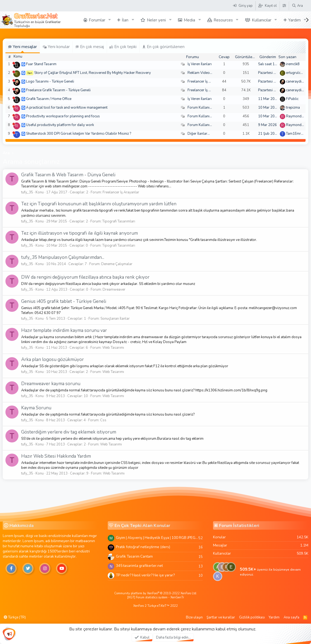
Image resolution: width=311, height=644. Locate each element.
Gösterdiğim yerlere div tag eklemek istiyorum (69, 432)
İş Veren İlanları (200, 64)
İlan (125, 20)
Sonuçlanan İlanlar (115, 319)
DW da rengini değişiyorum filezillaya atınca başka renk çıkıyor (85, 277)
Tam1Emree (295, 134)
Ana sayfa (291, 617)
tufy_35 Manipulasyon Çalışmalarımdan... (63, 257)
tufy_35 (27, 192)
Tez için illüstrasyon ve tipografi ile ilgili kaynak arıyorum (80, 233)
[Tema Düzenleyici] (284, 6)
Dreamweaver (114, 290)
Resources (223, 20)
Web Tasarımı (113, 348)
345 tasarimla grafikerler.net (139, 566)
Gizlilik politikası (252, 617)
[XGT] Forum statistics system (156, 597)
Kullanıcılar (262, 20)
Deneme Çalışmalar (117, 264)
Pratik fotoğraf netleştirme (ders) (143, 547)
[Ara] (297, 6)
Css (103, 420)
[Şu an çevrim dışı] (14, 63)
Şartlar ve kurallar (221, 617)
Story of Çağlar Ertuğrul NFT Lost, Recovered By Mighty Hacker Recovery (93, 73)
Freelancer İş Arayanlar (206, 81)
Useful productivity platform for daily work (60, 125)
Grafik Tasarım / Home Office (49, 99)
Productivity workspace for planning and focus (63, 116)
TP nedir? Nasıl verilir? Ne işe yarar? (145, 575)
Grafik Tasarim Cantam (134, 556)
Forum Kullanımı (200, 108)
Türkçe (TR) (15, 617)
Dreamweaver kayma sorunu (51, 384)
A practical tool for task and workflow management (67, 108)
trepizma (293, 108)
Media (189, 20)
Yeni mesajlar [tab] (23, 47)
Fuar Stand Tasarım (41, 64)
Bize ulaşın (194, 617)
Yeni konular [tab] (56, 47)
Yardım (294, 20)
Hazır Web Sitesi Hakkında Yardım (56, 456)
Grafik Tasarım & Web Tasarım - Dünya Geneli (68, 175)
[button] (109, 20)
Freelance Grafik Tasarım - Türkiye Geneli (58, 90)
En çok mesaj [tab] (90, 47)
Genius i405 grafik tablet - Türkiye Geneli (64, 301)
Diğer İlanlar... (199, 134)
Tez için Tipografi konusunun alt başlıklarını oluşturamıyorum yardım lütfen (99, 204)
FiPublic (292, 99)
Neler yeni (156, 20)
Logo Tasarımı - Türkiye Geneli (50, 81)
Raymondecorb (298, 116)
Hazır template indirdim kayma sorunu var (64, 330)
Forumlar (97, 20)
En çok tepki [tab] (123, 47)
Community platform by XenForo (156, 593)
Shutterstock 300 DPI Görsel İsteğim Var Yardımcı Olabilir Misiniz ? (79, 134)
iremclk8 (293, 64)
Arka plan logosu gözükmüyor (53, 359)
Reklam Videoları (201, 73)
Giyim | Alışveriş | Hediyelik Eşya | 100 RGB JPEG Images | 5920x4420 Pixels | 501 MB (157, 538)
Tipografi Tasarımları (119, 221)
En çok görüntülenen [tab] (163, 47)
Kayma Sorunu (36, 408)
